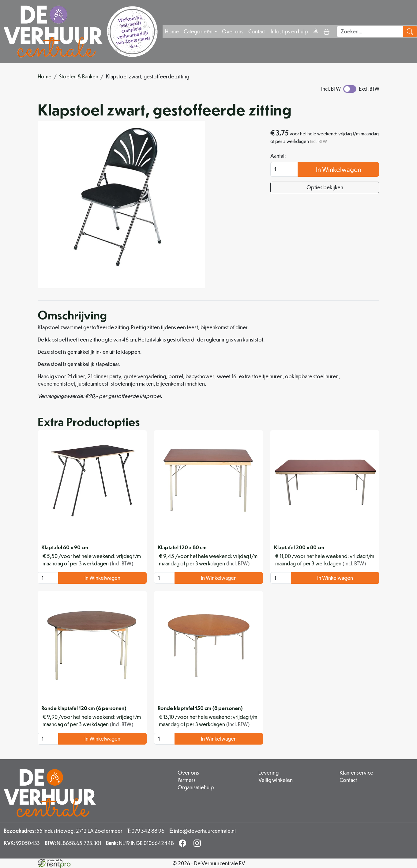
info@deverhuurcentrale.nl (203, 831)
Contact (257, 31)
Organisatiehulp (196, 787)
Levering (269, 773)
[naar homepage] (81, 32)
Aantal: (278, 156)
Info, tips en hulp (289, 31)
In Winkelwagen (339, 169)
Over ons (233, 31)
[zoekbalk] (370, 32)
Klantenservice (356, 773)
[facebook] (184, 845)
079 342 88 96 (146, 831)
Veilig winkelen (276, 780)
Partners (187, 780)
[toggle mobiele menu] (327, 31)
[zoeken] (410, 32)
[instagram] (198, 845)
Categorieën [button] (199, 31)
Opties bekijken (325, 187)
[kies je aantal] (48, 578)
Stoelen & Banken (79, 76)
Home (172, 31)
